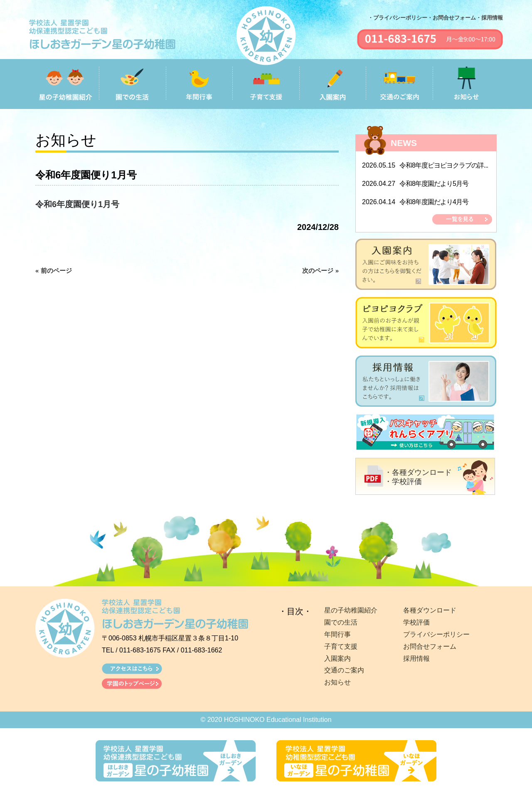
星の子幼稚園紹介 (351, 610)
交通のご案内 (344, 670)
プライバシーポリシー (436, 634)
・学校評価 (403, 482)
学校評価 (416, 622)
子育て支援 (341, 646)
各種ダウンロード (430, 610)
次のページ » (320, 271)
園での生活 (341, 622)
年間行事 (337, 634)
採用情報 (416, 658)
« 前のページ (54, 271)
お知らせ (337, 682)
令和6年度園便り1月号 (77, 204)
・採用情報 (489, 18)
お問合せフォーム (430, 646)
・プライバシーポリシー (398, 18)
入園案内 (337, 658)
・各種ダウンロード (418, 472)
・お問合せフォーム (452, 18)
